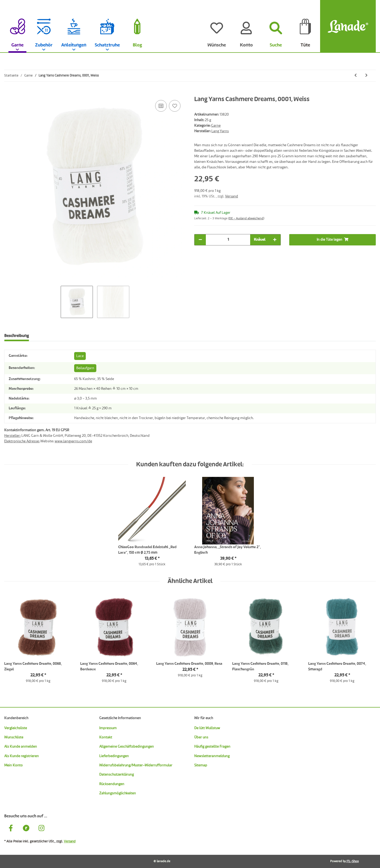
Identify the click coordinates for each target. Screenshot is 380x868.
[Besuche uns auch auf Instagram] (41, 829)
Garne (216, 126)
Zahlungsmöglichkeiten (118, 793)
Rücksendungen (112, 784)
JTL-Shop (353, 861)
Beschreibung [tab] (16, 336)
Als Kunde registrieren (22, 756)
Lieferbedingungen (114, 756)
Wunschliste (14, 737)
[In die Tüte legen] (8, 93)
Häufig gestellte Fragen (212, 747)
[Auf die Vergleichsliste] (161, 106)
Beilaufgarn (85, 368)
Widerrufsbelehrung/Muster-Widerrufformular (136, 765)
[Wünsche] (217, 26)
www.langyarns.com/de (73, 441)
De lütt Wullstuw (207, 728)
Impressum (108, 728)
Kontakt (106, 737)
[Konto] (246, 26)
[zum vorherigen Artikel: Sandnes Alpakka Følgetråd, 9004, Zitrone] (356, 76)
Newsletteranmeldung (212, 756)
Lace (80, 356)
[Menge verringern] (200, 240)
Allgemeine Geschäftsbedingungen (127, 747)
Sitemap (201, 765)
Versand (232, 196)
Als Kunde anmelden (21, 747)
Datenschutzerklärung (117, 775)
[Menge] (228, 240)
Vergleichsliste (16, 728)
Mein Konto (13, 765)
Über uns (201, 737)
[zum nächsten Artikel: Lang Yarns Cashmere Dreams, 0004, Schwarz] (366, 76)
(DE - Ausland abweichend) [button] (246, 219)
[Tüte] (305, 26)
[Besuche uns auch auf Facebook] (11, 829)
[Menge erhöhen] (275, 240)
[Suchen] (276, 26)
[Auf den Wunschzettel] (175, 106)
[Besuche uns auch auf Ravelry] (26, 829)
